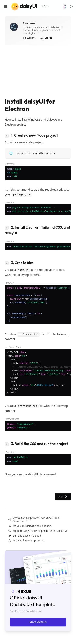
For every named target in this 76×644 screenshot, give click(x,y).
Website (29, 38)
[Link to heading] (8, 135)
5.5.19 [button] (45, 6)
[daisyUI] (24, 7)
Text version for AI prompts (28, 541)
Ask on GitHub (49, 518)
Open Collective (59, 531)
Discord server (21, 521)
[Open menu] (6, 7)
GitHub (46, 38)
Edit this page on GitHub (27, 536)
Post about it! (44, 526)
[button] (65, 7)
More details (38, 622)
